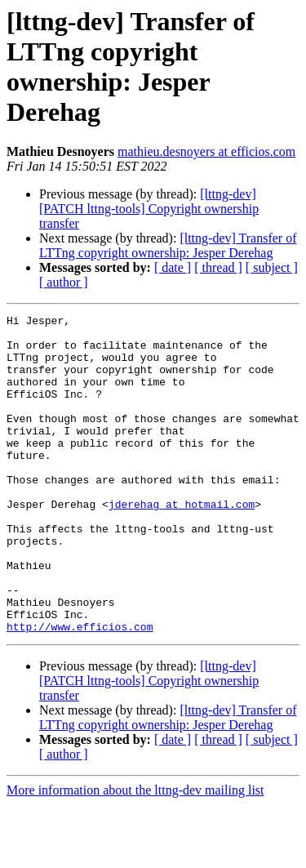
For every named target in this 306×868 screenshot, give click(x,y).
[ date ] (173, 267)
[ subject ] (272, 267)
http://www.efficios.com (80, 690)
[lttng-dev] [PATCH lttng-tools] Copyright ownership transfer (149, 209)
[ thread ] (218, 267)
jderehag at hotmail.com (182, 543)
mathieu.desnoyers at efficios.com (206, 151)
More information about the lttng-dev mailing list (135, 854)
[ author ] (64, 282)
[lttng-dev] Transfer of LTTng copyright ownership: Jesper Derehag (168, 245)
